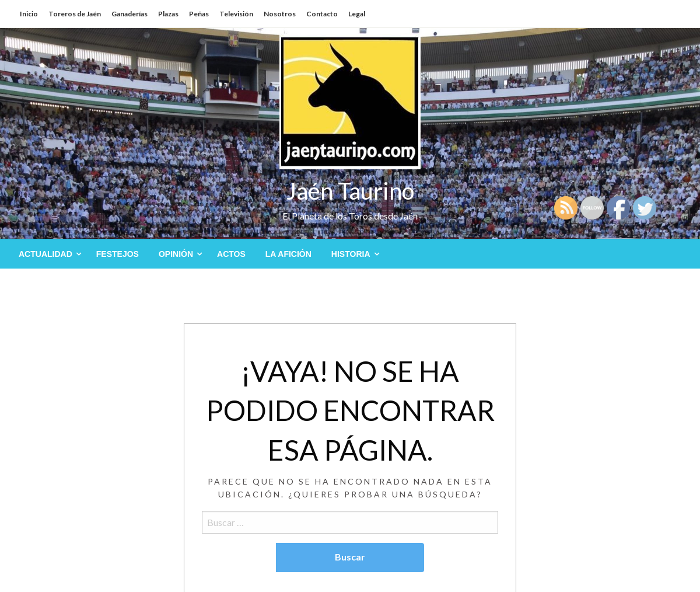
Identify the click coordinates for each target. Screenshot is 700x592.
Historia (351, 254)
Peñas (199, 14)
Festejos (118, 254)
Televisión (236, 14)
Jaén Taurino (350, 191)
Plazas (168, 14)
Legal (357, 14)
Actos (231, 254)
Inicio (29, 14)
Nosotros (280, 14)
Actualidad (45, 254)
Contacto (322, 14)
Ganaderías (129, 14)
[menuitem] (48, 254)
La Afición (288, 254)
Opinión (176, 254)
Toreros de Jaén (75, 14)
